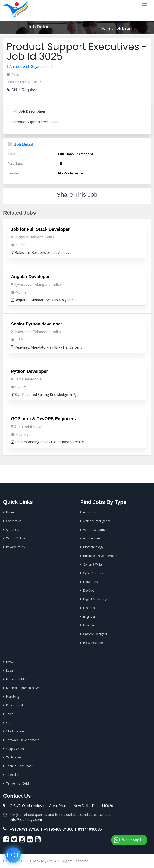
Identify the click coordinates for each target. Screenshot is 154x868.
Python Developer (29, 371)
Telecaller (13, 775)
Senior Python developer (37, 324)
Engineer (89, 617)
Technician (13, 757)
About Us (12, 530)
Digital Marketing (95, 599)
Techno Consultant (19, 766)
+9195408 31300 (59, 829)
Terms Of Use (16, 538)
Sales (10, 714)
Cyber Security (93, 573)
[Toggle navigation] (145, 5)
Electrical (89, 608)
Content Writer (93, 564)
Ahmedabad (19, 66)
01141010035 (90, 829)
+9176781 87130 (25, 829)
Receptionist (15, 705)
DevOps (89, 590)
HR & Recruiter (93, 643)
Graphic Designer (95, 634)
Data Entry (91, 582)
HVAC (10, 662)
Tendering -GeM (17, 783)
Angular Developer (30, 277)
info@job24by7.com (26, 820)
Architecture (91, 538)
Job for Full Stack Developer (40, 229)
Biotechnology (93, 547)
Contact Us (14, 521)
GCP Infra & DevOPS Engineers (43, 419)
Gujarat (37, 66)
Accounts (90, 512)
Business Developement (100, 556)
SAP (9, 723)
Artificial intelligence (97, 521)
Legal (10, 670)
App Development (96, 530)
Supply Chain (15, 749)
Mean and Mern (17, 679)
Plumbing (12, 696)
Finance (88, 625)
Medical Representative (22, 688)
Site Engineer (15, 731)
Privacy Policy (15, 547)
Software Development (22, 740)
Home (106, 28)
